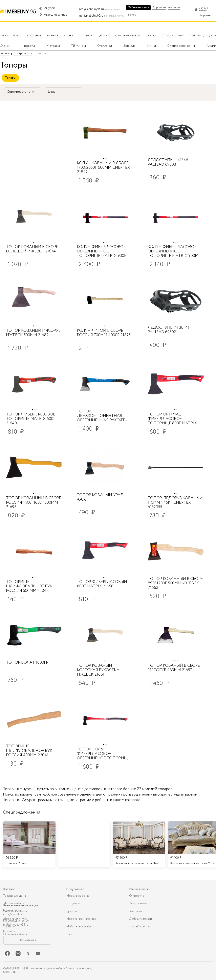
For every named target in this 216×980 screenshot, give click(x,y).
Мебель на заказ (138, 7)
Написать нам (27, 940)
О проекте (159, 7)
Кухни (152, 46)
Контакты (174, 7)
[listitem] (29, 844)
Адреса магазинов (56, 15)
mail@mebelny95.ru (91, 16)
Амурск (49, 8)
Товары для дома (15, 896)
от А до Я (38, 92)
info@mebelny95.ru (91, 9)
